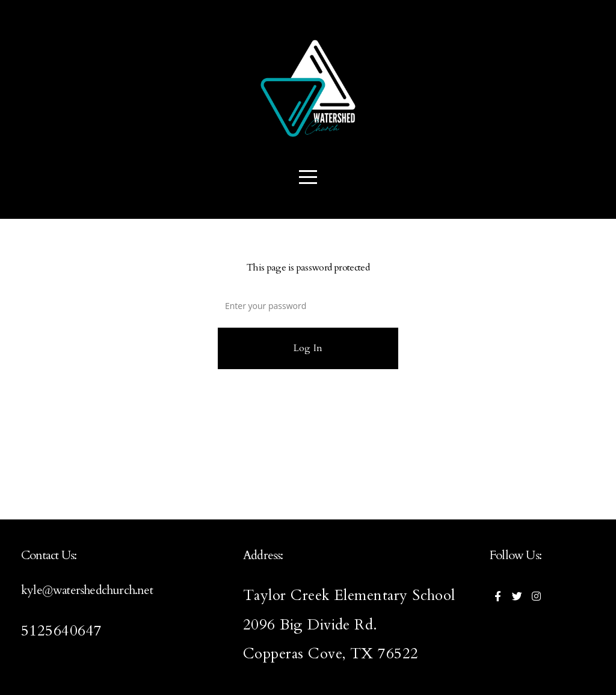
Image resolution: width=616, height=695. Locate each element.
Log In (308, 348)
